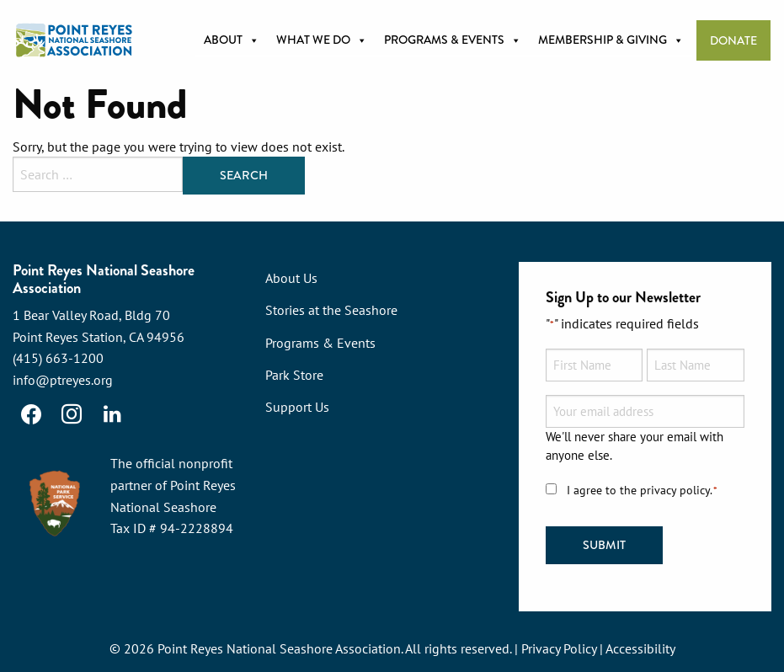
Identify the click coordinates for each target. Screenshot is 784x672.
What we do (322, 40)
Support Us (297, 407)
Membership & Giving (611, 40)
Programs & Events (453, 40)
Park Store (294, 375)
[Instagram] (72, 414)
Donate (733, 41)
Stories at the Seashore (331, 310)
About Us (291, 278)
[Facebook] (31, 414)
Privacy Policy (559, 648)
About (232, 40)
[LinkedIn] (112, 414)
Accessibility (640, 648)
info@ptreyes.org (63, 380)
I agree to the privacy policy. (643, 491)
